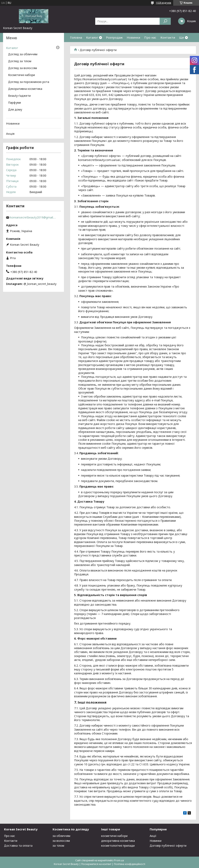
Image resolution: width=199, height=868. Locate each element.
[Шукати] (165, 21)
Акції (153, 836)
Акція (10, 134)
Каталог (92, 37)
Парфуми (15, 103)
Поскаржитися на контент (96, 864)
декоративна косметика (118, 841)
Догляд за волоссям (23, 68)
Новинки (133, 37)
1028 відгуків (163, 3)
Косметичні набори (22, 75)
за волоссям (61, 841)
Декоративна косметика (25, 89)
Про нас (150, 37)
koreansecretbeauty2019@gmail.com (34, 217)
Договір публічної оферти (168, 846)
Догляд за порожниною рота (29, 82)
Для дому (15, 110)
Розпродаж (114, 37)
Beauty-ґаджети (19, 96)
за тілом (58, 846)
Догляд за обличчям (23, 54)
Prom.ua (119, 860)
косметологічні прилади (118, 846)
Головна (76, 37)
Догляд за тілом (20, 61)
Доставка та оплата (18, 846)
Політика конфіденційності (130, 864)
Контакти (168, 37)
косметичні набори (114, 836)
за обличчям (61, 836)
